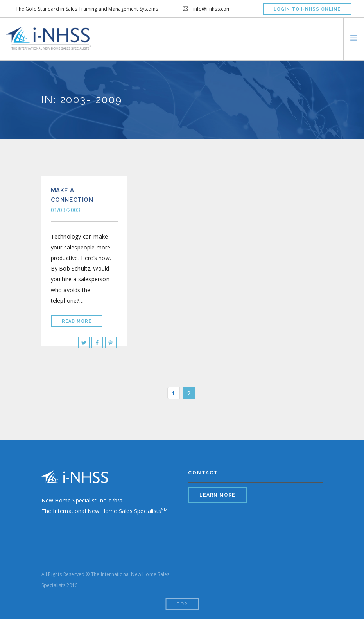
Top (182, 604)
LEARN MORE (217, 495)
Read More (77, 321)
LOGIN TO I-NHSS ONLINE (307, 9)
